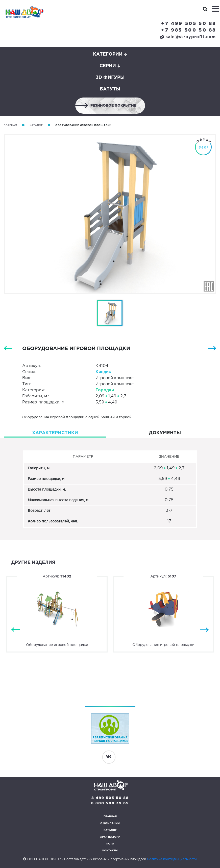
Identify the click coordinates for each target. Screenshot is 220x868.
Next (204, 630)
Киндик (103, 372)
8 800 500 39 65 (110, 803)
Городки (105, 390)
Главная (10, 125)
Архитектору (110, 837)
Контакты (110, 851)
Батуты (110, 89)
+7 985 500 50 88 (189, 30)
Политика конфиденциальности (172, 859)
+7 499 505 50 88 (189, 24)
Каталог (36, 125)
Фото (110, 844)
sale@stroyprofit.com (188, 37)
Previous (16, 630)
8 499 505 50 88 (110, 798)
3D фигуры (110, 78)
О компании (110, 823)
